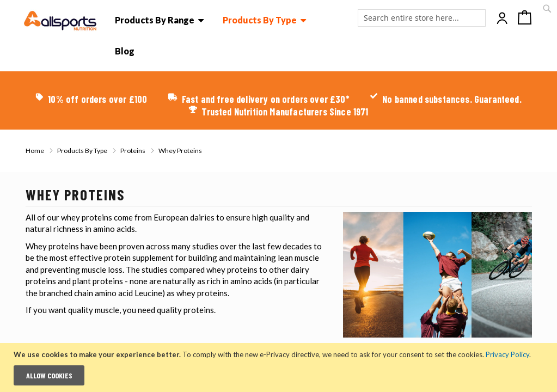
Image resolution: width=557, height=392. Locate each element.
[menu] (229, 40)
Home (35, 151)
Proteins (133, 151)
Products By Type (83, 151)
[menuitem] (160, 20)
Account (503, 19)
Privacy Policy (507, 354)
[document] (280, 367)
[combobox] (422, 18)
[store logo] (60, 21)
